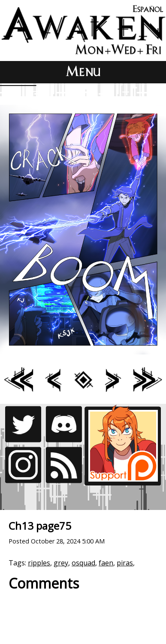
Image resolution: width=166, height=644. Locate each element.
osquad (83, 563)
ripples (39, 563)
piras (125, 563)
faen (106, 563)
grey (61, 563)
